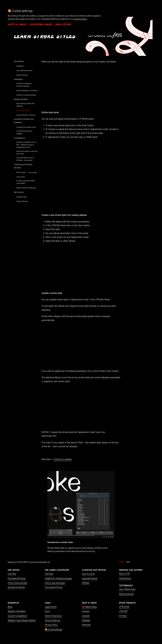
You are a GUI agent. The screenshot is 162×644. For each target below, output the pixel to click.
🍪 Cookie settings (54, 630)
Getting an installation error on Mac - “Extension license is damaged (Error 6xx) (27, 145)
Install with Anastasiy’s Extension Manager (24, 85)
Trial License (21, 177)
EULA (47, 611)
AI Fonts (123, 616)
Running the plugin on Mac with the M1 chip (27, 153)
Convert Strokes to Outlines (26, 115)
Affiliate (86, 583)
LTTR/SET (123, 611)
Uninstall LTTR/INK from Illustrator (24, 121)
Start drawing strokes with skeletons (25, 105)
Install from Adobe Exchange (26, 95)
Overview (12, 574)
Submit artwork (126, 594)
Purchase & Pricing (17, 578)
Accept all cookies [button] (17, 25)
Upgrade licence (90, 578)
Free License (33, 173)
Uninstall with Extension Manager (24, 132)
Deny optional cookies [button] (41, 25)
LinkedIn (86, 616)
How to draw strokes (17, 583)
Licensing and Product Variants (23, 166)
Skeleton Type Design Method (22, 620)
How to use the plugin (55, 583)
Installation (20, 66)
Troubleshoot (19, 138)
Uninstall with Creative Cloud (26, 127)
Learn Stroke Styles (23, 111)
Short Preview (21, 173)
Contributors (125, 578)
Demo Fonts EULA (53, 616)
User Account (88, 574)
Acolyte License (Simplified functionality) (25, 182)
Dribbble (86, 620)
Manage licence (22, 197)
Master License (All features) (26, 188)
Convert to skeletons (17, 616)
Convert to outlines (63, 459)
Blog (10, 607)
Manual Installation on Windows (27, 91)
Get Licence (19, 192)
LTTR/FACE (124, 607)
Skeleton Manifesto (17, 611)
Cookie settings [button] (63, 25)
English (122, 562)
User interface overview (24, 71)
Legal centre (51, 607)
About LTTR (124, 574)
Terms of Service (53, 620)
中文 (128, 562)
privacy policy (81, 19)
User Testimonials (127, 589)
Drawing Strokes (22, 75)
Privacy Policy (51, 625)
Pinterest (86, 625)
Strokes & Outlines (16, 587)
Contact (86, 611)
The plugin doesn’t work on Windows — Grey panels (25, 159)
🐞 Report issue (89, 607)
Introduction (19, 61)
